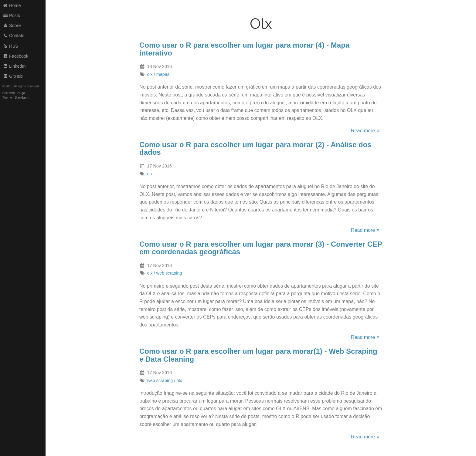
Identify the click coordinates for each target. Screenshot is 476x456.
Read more (366, 131)
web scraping (169, 273)
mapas (163, 74)
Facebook (16, 56)
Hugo (21, 93)
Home (12, 5)
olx (150, 74)
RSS (10, 46)
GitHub (13, 76)
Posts (11, 15)
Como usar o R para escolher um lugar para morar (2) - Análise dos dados (255, 149)
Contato (14, 35)
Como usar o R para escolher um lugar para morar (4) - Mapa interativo (244, 49)
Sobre (12, 25)
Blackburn (22, 98)
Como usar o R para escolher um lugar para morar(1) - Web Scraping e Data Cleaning (258, 355)
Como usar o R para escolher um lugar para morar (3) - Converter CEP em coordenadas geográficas (261, 248)
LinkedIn (14, 66)
